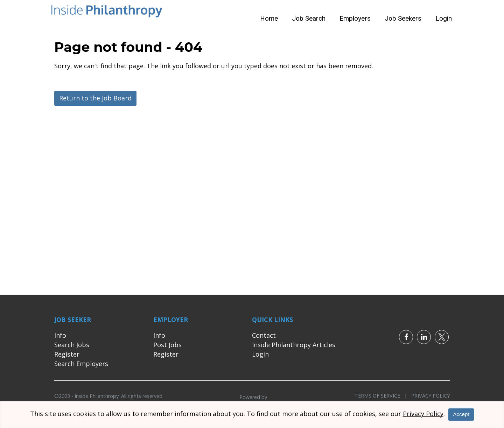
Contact (264, 335)
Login (444, 18)
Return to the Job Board (95, 98)
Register (67, 354)
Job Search (309, 18)
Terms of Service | (381, 396)
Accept (461, 414)
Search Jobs (72, 345)
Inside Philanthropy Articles (294, 345)
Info (60, 335)
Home (269, 18)
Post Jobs (167, 345)
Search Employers (81, 364)
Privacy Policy (428, 396)
